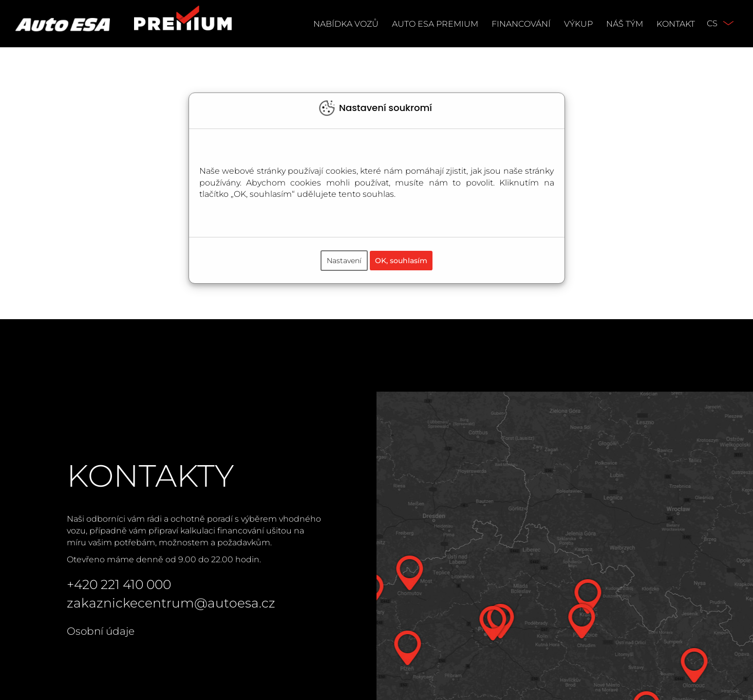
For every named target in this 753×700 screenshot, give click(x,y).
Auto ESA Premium (435, 24)
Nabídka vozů (346, 24)
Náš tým (625, 24)
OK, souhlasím (401, 261)
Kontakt (676, 24)
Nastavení (344, 261)
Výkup (578, 24)
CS (712, 23)
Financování (521, 24)
